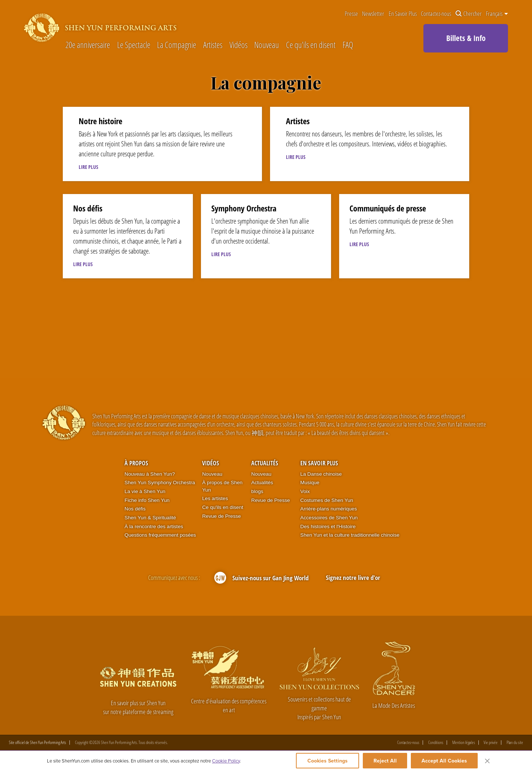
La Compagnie (177, 45)
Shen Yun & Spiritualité (150, 518)
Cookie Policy (226, 761)
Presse (351, 14)
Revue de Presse (221, 516)
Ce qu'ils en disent (311, 45)
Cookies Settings (328, 761)
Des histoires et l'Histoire (328, 527)
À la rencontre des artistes (154, 527)
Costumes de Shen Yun (327, 500)
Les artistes (215, 498)
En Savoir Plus (403, 14)
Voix (305, 491)
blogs (257, 491)
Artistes (213, 45)
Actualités (265, 463)
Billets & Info (466, 38)
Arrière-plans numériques (329, 509)
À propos (136, 463)
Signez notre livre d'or (353, 578)
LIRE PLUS (88, 167)
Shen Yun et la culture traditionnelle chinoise (350, 535)
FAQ (348, 45)
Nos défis (135, 509)
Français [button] (497, 14)
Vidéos (238, 45)
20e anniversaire (88, 45)
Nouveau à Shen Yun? (150, 474)
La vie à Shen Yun (145, 491)
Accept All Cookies (444, 761)
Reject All (385, 761)
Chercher (469, 14)
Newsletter (373, 14)
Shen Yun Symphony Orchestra (160, 483)
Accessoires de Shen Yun (329, 518)
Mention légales (464, 743)
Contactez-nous (436, 14)
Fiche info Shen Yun (147, 500)
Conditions (436, 743)
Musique (310, 483)
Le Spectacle (134, 45)
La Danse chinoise (321, 474)
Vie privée (491, 743)
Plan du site (515, 743)
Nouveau (267, 45)
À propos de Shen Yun (222, 486)
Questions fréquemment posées (160, 535)
